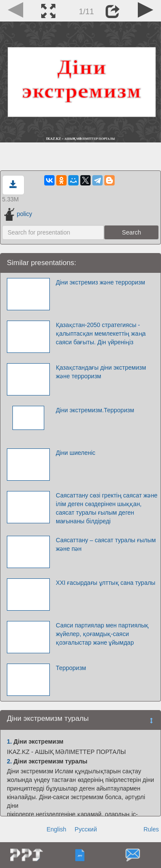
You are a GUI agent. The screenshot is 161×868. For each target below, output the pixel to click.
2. (9, 761)
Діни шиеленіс (76, 453)
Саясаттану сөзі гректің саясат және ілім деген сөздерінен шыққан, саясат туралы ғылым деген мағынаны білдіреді (107, 508)
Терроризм (71, 668)
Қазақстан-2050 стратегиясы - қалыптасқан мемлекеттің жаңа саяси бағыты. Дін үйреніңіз (101, 334)
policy (18, 214)
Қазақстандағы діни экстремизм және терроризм (101, 372)
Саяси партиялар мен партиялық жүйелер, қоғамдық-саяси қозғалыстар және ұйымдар (102, 634)
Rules (151, 829)
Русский (86, 829)
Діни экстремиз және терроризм (100, 282)
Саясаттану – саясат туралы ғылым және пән (106, 544)
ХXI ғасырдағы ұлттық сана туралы (106, 583)
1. (9, 741)
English (56, 829)
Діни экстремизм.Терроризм (95, 410)
